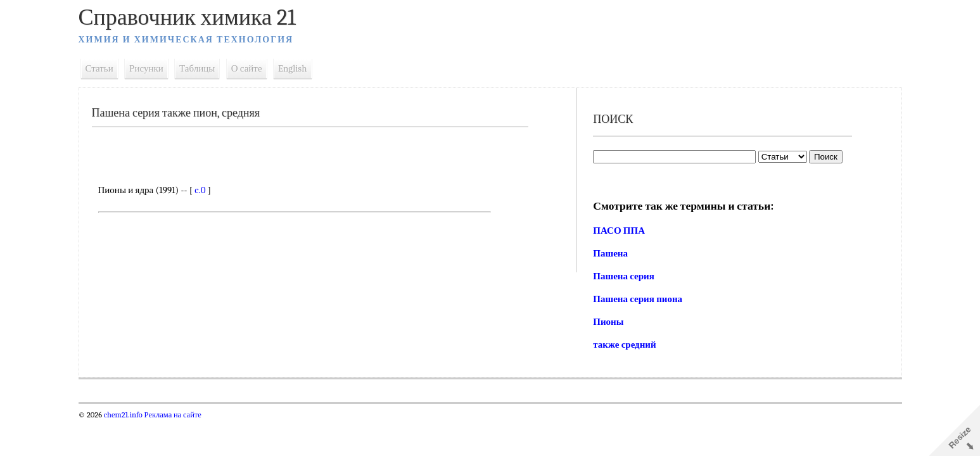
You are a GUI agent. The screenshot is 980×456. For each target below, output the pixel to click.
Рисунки (146, 68)
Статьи (99, 68)
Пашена (610, 253)
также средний (624, 345)
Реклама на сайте (172, 415)
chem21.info (123, 415)
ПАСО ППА (619, 231)
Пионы (608, 322)
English (293, 68)
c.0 (200, 190)
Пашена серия (624, 276)
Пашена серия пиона (638, 299)
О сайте (247, 68)
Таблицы (197, 68)
